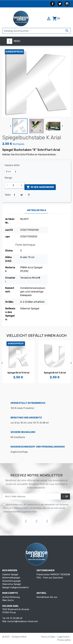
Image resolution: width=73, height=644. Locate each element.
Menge (8, 178)
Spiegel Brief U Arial (55, 373)
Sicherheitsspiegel (11, 581)
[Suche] (36, 31)
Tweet (22, 195)
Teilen (14, 195)
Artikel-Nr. (10, 221)
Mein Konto (8, 600)
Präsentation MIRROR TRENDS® (53, 575)
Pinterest (29, 195)
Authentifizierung (11, 597)
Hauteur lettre (12, 165)
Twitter (60, 4)
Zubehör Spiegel (10, 575)
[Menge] (14, 185)
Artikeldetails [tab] (37, 210)
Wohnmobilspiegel (11, 578)
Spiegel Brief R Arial (18, 373)
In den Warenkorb (40, 187)
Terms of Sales (48, 637)
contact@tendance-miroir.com (23, 621)
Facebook (53, 4)
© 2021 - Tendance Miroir (14, 637)
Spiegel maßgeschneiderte (15, 588)
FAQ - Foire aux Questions (50, 578)
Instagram (67, 4)
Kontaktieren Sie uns (47, 597)
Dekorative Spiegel (12, 584)
